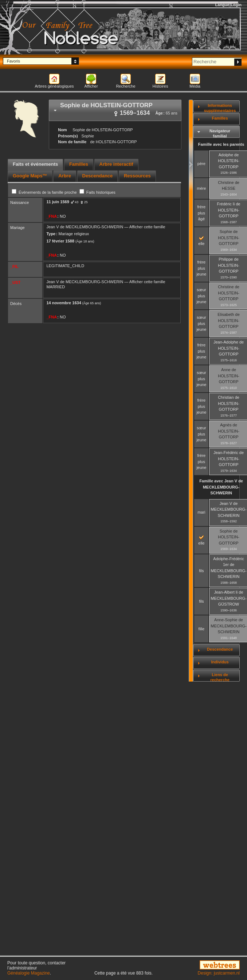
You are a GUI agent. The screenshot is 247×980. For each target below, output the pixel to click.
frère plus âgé (202, 213)
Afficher (91, 86)
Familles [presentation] (79, 164)
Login (236, 5)
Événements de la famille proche (45, 192)
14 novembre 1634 (64, 303)
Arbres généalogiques (54, 86)
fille (202, 629)
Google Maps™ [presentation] (30, 176)
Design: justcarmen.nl (219, 973)
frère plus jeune (201, 268)
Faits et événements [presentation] (35, 164)
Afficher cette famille (147, 227)
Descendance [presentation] (98, 176)
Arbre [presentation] (65, 176)
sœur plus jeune (201, 296)
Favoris (13, 61)
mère (201, 188)
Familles (220, 118)
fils (201, 571)
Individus (220, 662)
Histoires (160, 86)
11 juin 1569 (58, 202)
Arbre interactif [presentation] (116, 164)
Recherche (126, 86)
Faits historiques (97, 192)
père (201, 164)
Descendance (220, 649)
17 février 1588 (60, 241)
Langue (222, 5)
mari (201, 512)
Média (195, 86)
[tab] (115, 110)
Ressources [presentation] (137, 176)
